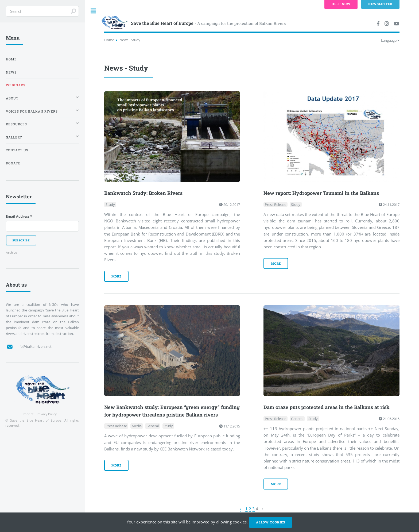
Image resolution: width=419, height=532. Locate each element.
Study (110, 205)
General (153, 426)
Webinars (16, 85)
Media (137, 426)
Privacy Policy (47, 414)
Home (109, 40)
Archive (11, 252)
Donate (13, 163)
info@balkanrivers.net (34, 346)
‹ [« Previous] (241, 509)
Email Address (19, 216)
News (11, 72)
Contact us (17, 150)
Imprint (28, 414)
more (117, 276)
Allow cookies (271, 522)
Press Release (276, 205)
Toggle (94, 11)
